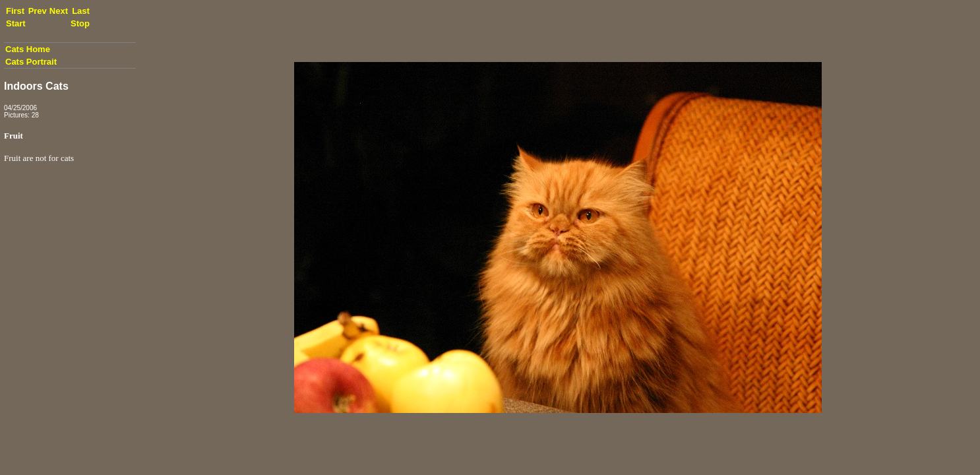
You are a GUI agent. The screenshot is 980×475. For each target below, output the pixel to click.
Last (81, 11)
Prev (38, 11)
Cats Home (28, 49)
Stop (80, 23)
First (15, 11)
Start (16, 23)
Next (59, 11)
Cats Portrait (31, 62)
